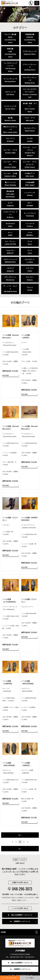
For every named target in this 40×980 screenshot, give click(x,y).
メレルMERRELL (30, 234)
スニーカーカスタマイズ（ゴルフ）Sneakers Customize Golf (30, 93)
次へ (20, 849)
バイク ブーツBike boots (30, 119)
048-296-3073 (20, 889)
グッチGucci (30, 243)
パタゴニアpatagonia (10, 269)
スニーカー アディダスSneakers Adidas (10, 164)
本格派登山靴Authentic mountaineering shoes (30, 38)
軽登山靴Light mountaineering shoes (10, 53)
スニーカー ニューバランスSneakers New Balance (30, 151)
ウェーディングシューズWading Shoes (30, 80)
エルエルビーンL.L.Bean (30, 261)
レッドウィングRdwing (30, 194)
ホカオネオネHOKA (10, 225)
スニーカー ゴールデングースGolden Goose (30, 164)
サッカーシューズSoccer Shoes (10, 108)
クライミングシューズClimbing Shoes (30, 67)
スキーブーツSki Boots (10, 140)
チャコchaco (30, 252)
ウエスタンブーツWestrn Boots (30, 129)
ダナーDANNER (30, 204)
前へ (20, 835)
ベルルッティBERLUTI (10, 252)
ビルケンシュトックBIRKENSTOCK (10, 261)
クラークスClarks (30, 269)
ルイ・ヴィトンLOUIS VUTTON (10, 243)
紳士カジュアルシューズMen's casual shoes (10, 129)
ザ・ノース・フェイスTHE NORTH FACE (10, 289)
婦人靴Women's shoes (10, 119)
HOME (3, 932)
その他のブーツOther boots (30, 175)
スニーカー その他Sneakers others (10, 175)
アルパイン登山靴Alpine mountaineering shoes (10, 38)
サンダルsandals (30, 140)
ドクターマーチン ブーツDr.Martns (10, 215)
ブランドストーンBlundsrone (10, 278)
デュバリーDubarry (30, 278)
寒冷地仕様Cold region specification (10, 194)
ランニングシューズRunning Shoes (10, 80)
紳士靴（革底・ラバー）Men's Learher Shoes (30, 108)
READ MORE (6, 375)
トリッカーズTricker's (30, 225)
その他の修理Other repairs (30, 184)
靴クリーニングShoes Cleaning (10, 184)
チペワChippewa (10, 204)
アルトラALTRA (30, 289)
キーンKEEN (10, 234)
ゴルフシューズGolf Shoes (10, 93)
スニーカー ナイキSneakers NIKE (10, 151)
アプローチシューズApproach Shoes (30, 53)
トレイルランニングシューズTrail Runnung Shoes (10, 67)
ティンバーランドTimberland (30, 215)
